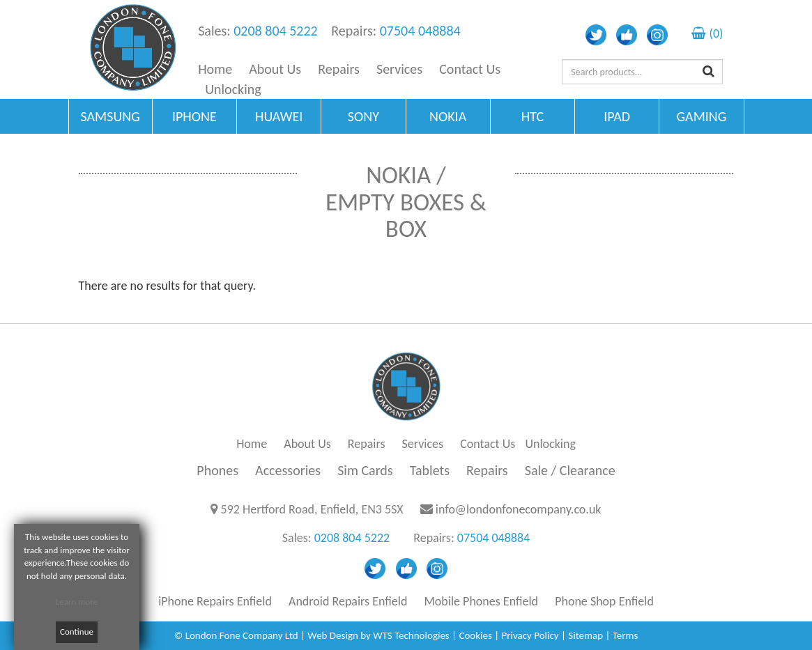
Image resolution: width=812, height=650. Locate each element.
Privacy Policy (530, 635)
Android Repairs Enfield (348, 601)
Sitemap (585, 635)
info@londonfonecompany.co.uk (519, 509)
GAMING (701, 116)
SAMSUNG (110, 116)
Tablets (430, 470)
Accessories (288, 470)
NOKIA (448, 116)
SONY (363, 116)
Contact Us (470, 69)
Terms (626, 635)
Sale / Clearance (570, 470)
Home (215, 69)
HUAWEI (279, 116)
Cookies (475, 635)
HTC (533, 116)
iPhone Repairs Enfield (215, 601)
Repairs (339, 69)
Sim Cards (365, 470)
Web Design (332, 635)
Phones (217, 470)
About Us (275, 69)
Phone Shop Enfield (604, 601)
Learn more (77, 602)
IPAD (617, 116)
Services (399, 69)
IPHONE (194, 116)
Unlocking (233, 89)
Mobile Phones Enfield (481, 601)
